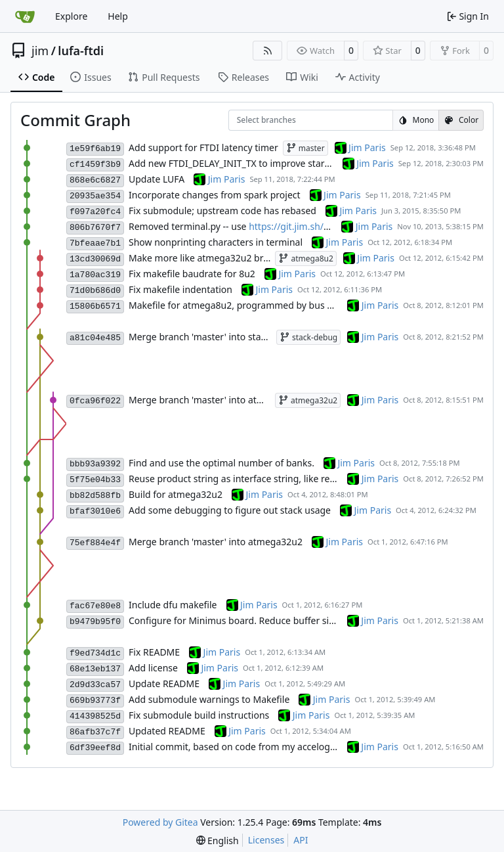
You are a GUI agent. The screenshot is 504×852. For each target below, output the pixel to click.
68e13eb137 (95, 669)
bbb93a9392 (95, 464)
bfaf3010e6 (95, 511)
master (305, 148)
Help (118, 16)
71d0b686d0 (95, 291)
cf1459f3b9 (95, 165)
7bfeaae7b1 (95, 243)
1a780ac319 (95, 275)
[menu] (218, 841)
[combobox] (245, 121)
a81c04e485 (95, 338)
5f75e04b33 (95, 480)
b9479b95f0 (95, 622)
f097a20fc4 (95, 212)
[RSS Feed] (268, 51)
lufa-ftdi (81, 51)
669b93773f (95, 701)
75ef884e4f (95, 543)
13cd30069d (95, 259)
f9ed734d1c (95, 653)
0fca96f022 (95, 401)
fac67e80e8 (95, 606)
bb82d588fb (95, 496)
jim (40, 51)
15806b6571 (95, 306)
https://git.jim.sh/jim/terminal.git (320, 226)
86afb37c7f (95, 732)
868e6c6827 (95, 180)
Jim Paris (367, 147)
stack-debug (308, 337)
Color (461, 120)
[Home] (25, 16)
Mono (416, 120)
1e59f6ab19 (95, 149)
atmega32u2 (308, 400)
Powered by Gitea (160, 822)
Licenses (266, 840)
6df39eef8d (95, 748)
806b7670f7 (95, 228)
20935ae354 (95, 196)
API (301, 840)
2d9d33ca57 (95, 685)
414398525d (95, 716)
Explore (71, 16)
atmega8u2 (305, 258)
